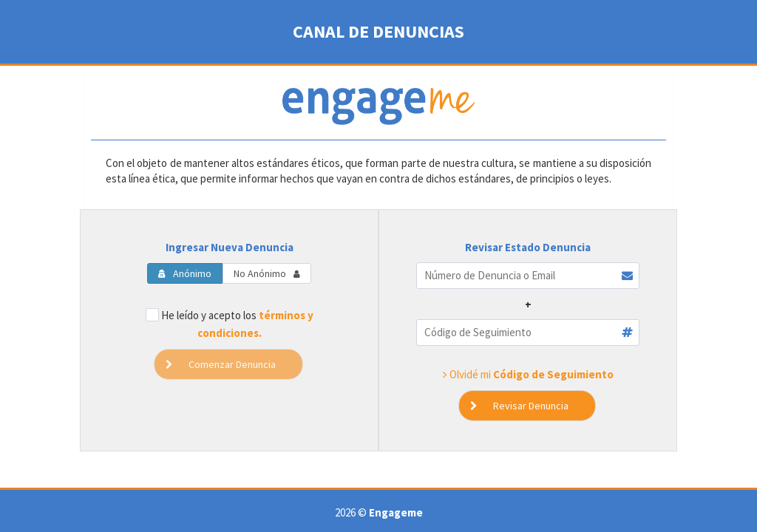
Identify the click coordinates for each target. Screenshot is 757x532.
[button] (527, 406)
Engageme (396, 512)
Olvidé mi (528, 374)
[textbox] (528, 276)
